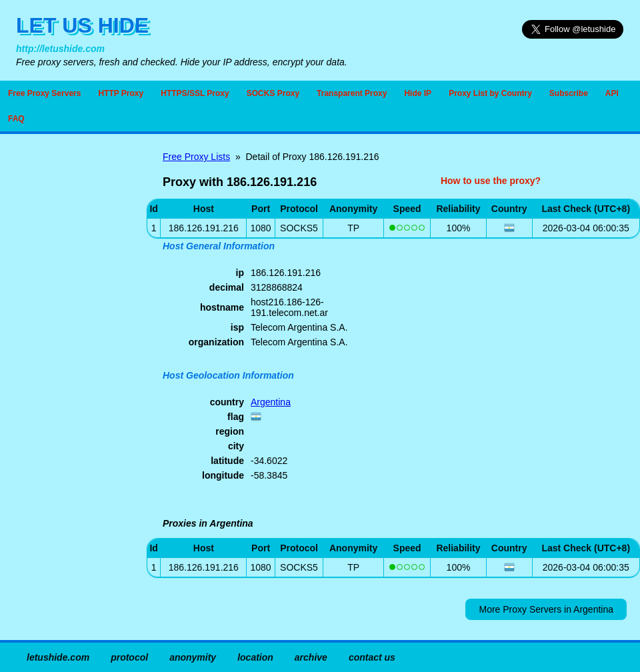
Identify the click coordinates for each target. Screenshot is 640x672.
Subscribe (569, 93)
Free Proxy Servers (44, 93)
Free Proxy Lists (196, 157)
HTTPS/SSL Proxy (195, 93)
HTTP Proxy (121, 93)
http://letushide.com (60, 49)
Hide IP (418, 93)
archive (311, 657)
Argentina (271, 402)
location (255, 657)
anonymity (193, 657)
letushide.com (58, 657)
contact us (372, 657)
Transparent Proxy (352, 93)
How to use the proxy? (491, 181)
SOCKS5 (299, 228)
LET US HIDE (82, 25)
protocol (129, 657)
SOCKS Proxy (273, 93)
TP (353, 228)
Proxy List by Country (490, 93)
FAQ (16, 119)
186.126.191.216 (204, 567)
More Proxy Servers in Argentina (546, 609)
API (612, 93)
